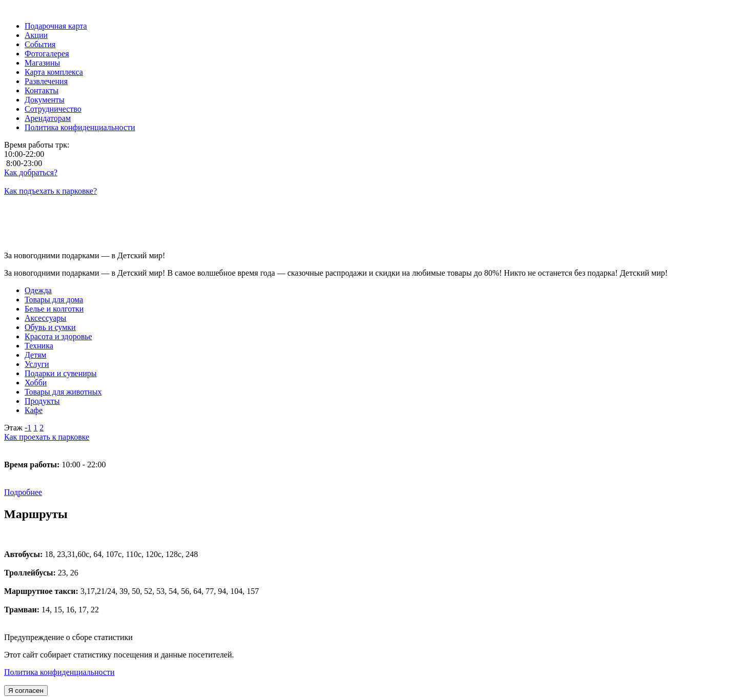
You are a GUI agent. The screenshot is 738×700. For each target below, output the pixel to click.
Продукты (42, 401)
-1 (28, 428)
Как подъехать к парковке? (50, 191)
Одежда (38, 290)
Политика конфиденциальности (59, 672)
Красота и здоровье (58, 336)
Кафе (34, 410)
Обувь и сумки (50, 327)
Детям (35, 355)
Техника (39, 346)
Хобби (36, 383)
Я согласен (26, 691)
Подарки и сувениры (61, 373)
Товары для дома (54, 300)
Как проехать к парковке (47, 437)
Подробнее (23, 492)
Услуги (37, 364)
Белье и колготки (54, 309)
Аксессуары (45, 318)
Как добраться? (31, 172)
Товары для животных (63, 392)
